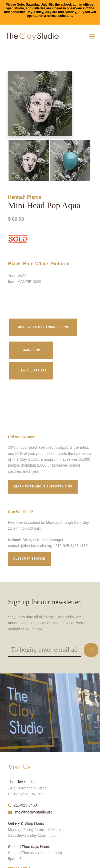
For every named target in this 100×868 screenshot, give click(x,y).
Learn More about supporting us (43, 487)
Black (14, 264)
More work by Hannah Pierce (43, 327)
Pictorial (60, 264)
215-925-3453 (22, 805)
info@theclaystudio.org (30, 812)
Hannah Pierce (25, 197)
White (42, 264)
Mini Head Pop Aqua (11, 50)
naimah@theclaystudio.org (30, 546)
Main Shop (31, 350)
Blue (28, 264)
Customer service (29, 559)
